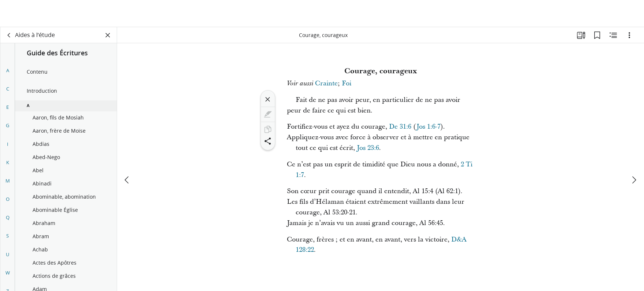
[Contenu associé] (613, 35)
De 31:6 (400, 127)
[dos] (9, 35)
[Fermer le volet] (108, 35)
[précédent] (127, 153)
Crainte (326, 83)
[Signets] (597, 35)
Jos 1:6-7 (428, 127)
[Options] (629, 35)
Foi (347, 83)
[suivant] (634, 153)
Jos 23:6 (368, 148)
